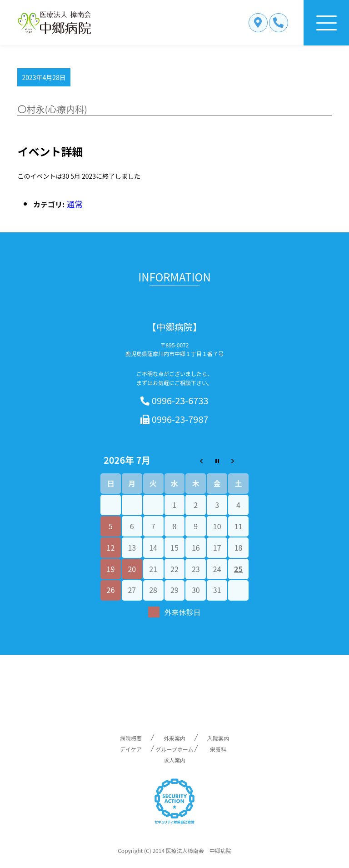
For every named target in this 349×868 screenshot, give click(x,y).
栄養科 (218, 749)
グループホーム (175, 749)
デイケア (131, 749)
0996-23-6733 (174, 401)
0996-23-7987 (174, 419)
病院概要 (131, 738)
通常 (75, 204)
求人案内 (174, 760)
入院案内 (218, 738)
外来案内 (174, 738)
